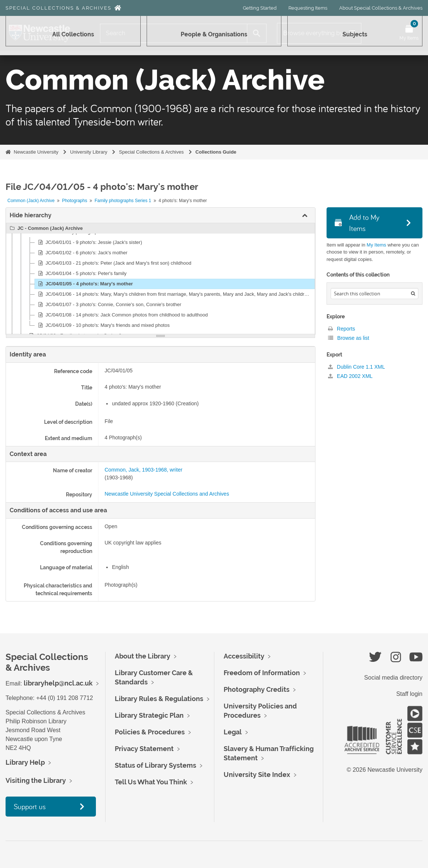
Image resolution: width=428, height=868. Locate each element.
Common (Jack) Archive (31, 201)
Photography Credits (257, 689)
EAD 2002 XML (350, 376)
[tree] (160, 279)
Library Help (25, 762)
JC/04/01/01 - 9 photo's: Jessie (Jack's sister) (89, 242)
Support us (30, 806)
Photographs (74, 201)
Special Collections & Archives (58, 8)
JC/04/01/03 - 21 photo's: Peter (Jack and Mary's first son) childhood (114, 263)
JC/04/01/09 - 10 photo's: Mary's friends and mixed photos (103, 325)
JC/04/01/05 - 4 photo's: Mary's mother (84, 284)
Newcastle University (36, 152)
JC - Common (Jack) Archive (45, 228)
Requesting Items (308, 8)
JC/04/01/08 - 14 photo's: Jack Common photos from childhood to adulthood (122, 315)
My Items (376, 245)
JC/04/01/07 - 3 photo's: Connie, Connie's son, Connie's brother (109, 305)
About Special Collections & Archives (381, 8)
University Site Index (257, 775)
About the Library (143, 656)
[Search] (174, 33)
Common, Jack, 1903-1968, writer (143, 470)
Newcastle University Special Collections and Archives (167, 494)
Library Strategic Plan (149, 715)
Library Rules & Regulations (159, 699)
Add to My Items (357, 223)
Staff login (409, 694)
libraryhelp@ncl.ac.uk (58, 683)
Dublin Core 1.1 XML (357, 367)
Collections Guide (216, 152)
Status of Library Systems (156, 765)
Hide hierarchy (31, 215)
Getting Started (260, 8)
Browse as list (349, 338)
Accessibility (244, 656)
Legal (233, 732)
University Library (88, 152)
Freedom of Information (262, 673)
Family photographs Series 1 (123, 201)
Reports (342, 329)
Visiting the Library (36, 780)
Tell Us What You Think (151, 782)
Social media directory (393, 678)
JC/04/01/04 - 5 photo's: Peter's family (81, 274)
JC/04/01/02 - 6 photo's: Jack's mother (82, 253)
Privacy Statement (144, 749)
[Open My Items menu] (409, 33)
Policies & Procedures (150, 732)
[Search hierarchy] (374, 294)
